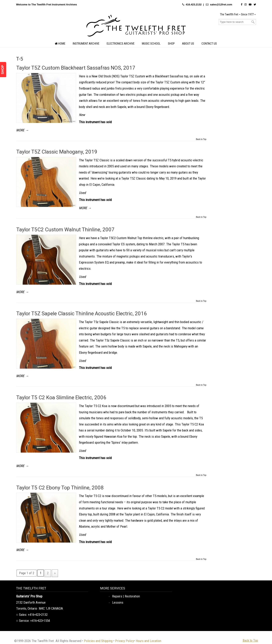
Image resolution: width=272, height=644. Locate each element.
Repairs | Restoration (126, 596)
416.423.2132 (194, 4)
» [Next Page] (55, 573)
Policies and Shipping (98, 641)
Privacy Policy (125, 641)
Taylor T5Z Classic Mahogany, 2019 (57, 152)
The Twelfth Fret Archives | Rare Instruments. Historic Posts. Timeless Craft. (136, 27)
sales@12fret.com (221, 4)
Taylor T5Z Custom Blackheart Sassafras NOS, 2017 (76, 68)
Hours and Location (148, 641)
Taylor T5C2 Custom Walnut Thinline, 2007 (65, 230)
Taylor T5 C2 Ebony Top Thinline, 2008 (60, 488)
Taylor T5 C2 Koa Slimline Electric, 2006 (61, 397)
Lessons (118, 602)
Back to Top (201, 139)
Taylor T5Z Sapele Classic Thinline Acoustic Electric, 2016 (82, 314)
